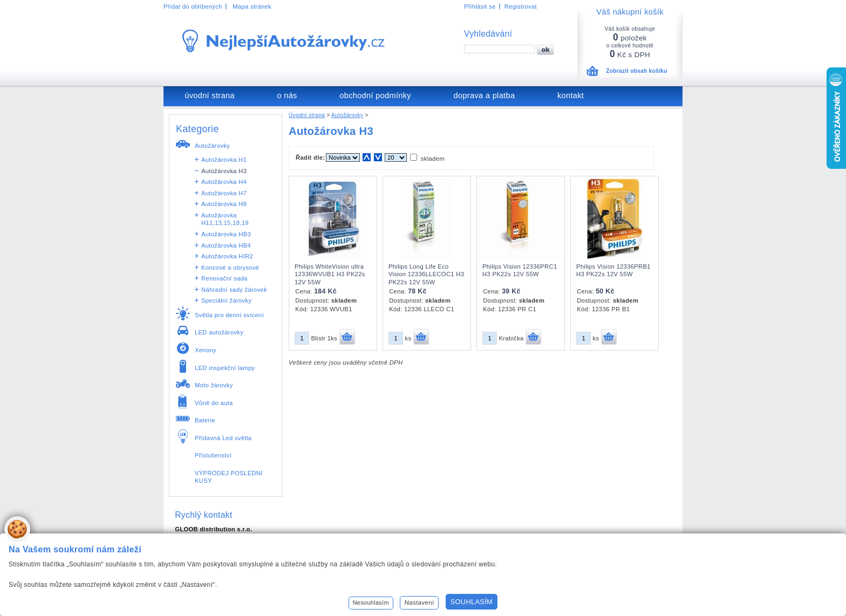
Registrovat (521, 6)
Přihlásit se (480, 6)
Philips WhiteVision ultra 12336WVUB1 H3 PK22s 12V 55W (330, 274)
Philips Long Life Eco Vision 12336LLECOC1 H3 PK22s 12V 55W (426, 274)
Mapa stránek (252, 6)
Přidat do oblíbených (193, 6)
